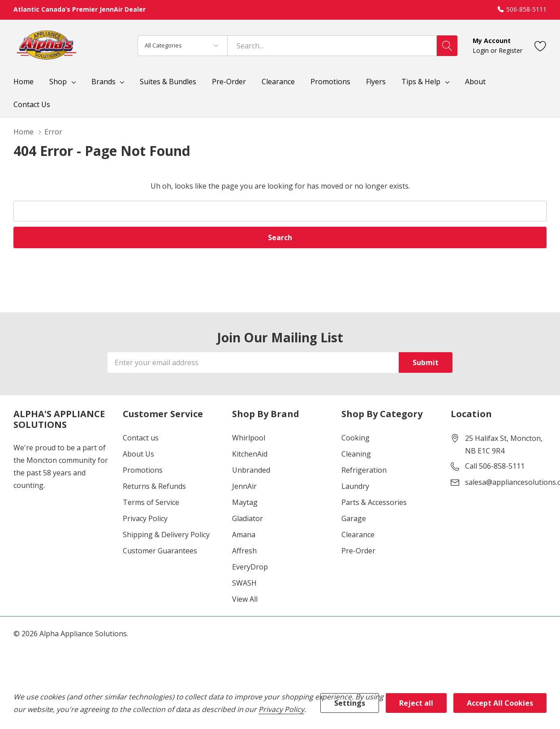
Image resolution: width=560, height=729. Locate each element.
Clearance (358, 535)
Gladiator (248, 518)
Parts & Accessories (374, 502)
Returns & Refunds (154, 486)
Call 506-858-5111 (495, 466)
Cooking (355, 438)
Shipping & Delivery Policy (166, 535)
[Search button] (447, 46)
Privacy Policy (145, 518)
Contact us (141, 438)
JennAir (244, 486)
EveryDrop (250, 567)
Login (482, 50)
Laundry (355, 486)
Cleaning (356, 454)
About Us (138, 454)
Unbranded (251, 470)
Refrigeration (364, 470)
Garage (354, 518)
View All (245, 599)
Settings (350, 703)
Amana (244, 535)
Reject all (416, 703)
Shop (58, 82)
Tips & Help (421, 82)
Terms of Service (151, 502)
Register (510, 50)
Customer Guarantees (160, 551)
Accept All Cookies (500, 703)
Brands (103, 82)
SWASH (244, 583)
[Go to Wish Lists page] (541, 45)
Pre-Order (358, 551)
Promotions (143, 470)
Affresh (244, 551)
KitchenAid (250, 454)
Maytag (245, 502)
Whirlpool (249, 438)
